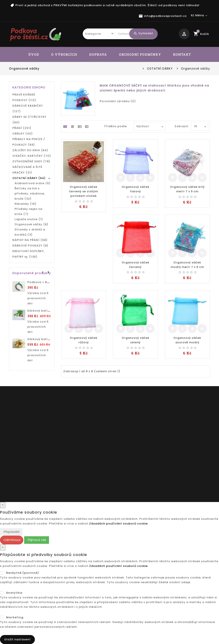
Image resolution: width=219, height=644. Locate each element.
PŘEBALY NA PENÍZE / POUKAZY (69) (29, 142)
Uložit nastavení (17, 639)
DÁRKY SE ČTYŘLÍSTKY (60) (29, 120)
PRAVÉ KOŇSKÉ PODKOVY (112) (24, 97)
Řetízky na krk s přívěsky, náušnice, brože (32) (30, 193)
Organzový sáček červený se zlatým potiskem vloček (84, 191)
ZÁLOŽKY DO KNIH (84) (30, 150)
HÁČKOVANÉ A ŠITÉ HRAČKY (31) (27, 170)
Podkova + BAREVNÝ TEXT (48, 282)
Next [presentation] (48, 272)
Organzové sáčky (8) (31, 224)
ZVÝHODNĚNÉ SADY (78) (31, 161)
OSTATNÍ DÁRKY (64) (29, 178)
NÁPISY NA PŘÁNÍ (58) (30, 240)
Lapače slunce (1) (29, 219)
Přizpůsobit (11, 532)
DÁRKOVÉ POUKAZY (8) (30, 246)
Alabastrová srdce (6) (33, 183)
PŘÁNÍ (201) (22, 128)
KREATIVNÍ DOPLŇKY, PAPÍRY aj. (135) (29, 254)
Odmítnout (12, 540)
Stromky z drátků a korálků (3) (30, 232)
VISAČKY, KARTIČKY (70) (32, 156)
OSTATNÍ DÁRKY (160, 69)
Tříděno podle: (116, 126)
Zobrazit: (179, 126)
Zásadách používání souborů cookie (118, 524)
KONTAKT (182, 54)
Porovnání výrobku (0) (118, 101)
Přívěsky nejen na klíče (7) (28, 211)
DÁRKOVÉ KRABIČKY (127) (28, 108)
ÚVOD (34, 54)
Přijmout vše (37, 540)
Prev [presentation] (43, 272)
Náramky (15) (25, 204)
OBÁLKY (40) (23, 134)
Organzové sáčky (195, 69)
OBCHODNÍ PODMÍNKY (140, 54)
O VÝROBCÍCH (64, 54)
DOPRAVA (98, 54)
